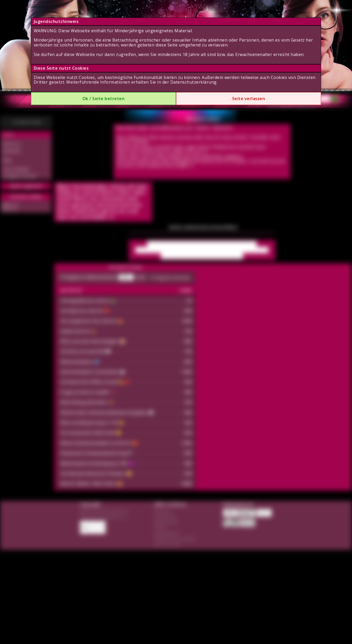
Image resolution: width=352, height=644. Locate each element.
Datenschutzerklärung (194, 82)
